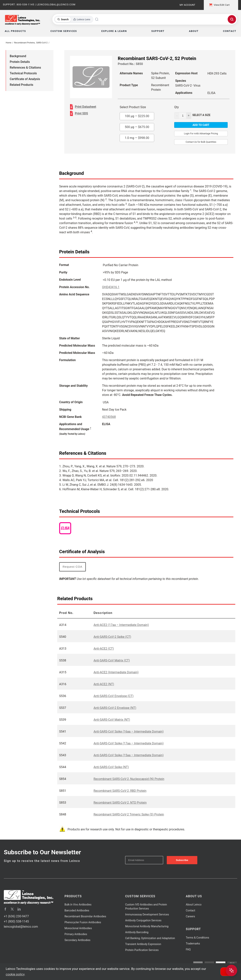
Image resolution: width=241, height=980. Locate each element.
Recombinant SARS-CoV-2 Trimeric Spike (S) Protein (129, 814)
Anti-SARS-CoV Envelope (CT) (114, 696)
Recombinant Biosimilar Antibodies (85, 916)
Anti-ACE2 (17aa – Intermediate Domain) (121, 625)
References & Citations (25, 68)
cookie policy (15, 974)
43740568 (109, 417)
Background (18, 56)
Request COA (73, 567)
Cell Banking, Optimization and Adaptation (150, 938)
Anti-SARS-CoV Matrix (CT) (112, 660)
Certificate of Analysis (25, 79)
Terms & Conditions (197, 938)
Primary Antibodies (76, 934)
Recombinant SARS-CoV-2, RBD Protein (120, 791)
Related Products (21, 85)
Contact (191, 910)
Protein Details (20, 62)
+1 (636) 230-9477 (16, 916)
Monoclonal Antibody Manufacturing (147, 926)
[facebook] (5, 909)
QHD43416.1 (111, 287)
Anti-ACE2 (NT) (104, 684)
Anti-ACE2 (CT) (104, 649)
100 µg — (137, 116)
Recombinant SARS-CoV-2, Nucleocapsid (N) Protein (129, 779)
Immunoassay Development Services (147, 914)
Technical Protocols (23, 73)
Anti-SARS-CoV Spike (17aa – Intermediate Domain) (129, 743)
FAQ (188, 949)
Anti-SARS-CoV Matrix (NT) (112, 720)
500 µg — (137, 127)
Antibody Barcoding (137, 932)
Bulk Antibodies (78, 905)
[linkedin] (19, 909)
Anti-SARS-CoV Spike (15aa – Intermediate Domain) (129, 755)
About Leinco (194, 905)
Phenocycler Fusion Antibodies (83, 922)
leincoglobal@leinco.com (21, 927)
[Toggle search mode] (74, 19)
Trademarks (193, 944)
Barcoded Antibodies (77, 910)
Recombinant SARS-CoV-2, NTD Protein (120, 803)
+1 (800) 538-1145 (16, 921)
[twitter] (12, 909)
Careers (190, 916)
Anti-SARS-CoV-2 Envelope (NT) (115, 708)
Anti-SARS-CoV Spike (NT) (111, 767)
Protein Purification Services (142, 950)
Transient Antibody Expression (143, 944)
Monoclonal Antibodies (78, 928)
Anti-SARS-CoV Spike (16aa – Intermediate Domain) (129, 732)
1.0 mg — (137, 138)
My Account (187, 5)
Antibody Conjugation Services (143, 920)
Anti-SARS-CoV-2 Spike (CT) (112, 637)
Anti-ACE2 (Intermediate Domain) (116, 672)
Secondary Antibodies (77, 940)
